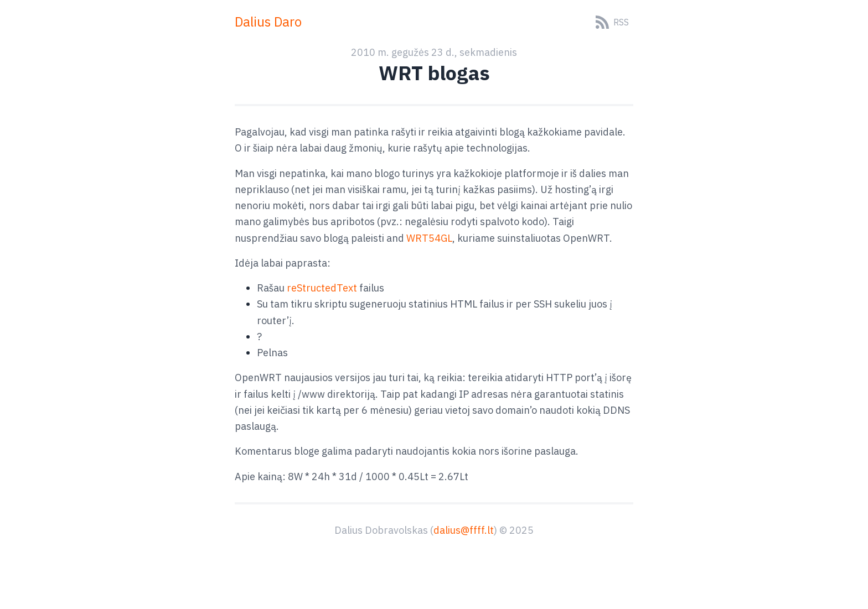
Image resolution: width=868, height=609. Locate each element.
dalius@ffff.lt (464, 530)
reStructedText (322, 288)
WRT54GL (429, 238)
